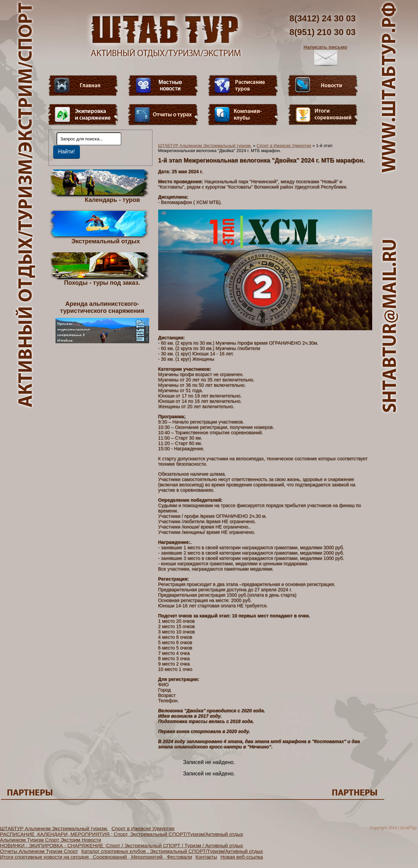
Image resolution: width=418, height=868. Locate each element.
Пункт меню (83, 115)
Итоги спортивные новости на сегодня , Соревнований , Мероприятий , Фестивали (96, 857)
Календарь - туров (113, 200)
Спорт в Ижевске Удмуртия (284, 146)
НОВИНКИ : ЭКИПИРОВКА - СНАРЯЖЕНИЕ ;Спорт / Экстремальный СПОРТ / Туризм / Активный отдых (122, 845)
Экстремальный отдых (106, 241)
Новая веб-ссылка (242, 857)
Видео (163, 86)
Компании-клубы (243, 115)
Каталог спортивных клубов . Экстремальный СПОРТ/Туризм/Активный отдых (172, 851)
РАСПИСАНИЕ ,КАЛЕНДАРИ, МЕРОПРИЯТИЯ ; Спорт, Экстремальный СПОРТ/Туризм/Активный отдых (122, 834)
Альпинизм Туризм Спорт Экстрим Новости (50, 840)
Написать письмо (326, 55)
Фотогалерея (323, 115)
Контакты (206, 857)
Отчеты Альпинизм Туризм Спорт (39, 851)
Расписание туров (243, 86)
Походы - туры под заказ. (102, 282)
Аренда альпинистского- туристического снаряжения (102, 322)
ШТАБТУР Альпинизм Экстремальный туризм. (205, 146)
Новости (323, 86)
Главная (83, 86)
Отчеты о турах (163, 115)
